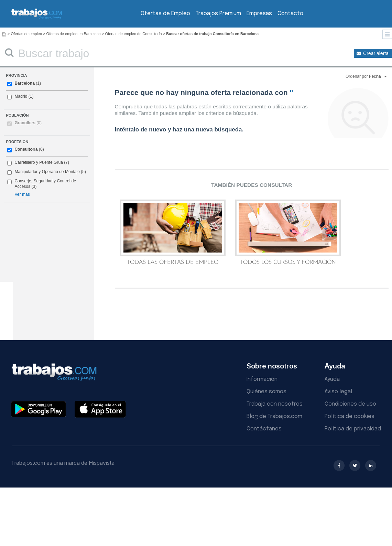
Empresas (259, 14)
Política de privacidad (353, 429)
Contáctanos (264, 429)
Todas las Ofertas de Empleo (173, 232)
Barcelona (24, 83)
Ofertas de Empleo (165, 14)
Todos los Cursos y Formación (288, 232)
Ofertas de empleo (27, 34)
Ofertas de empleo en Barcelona (74, 34)
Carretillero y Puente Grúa (39, 162)
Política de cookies (350, 416)
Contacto (290, 14)
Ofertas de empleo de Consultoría (134, 34)
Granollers (28, 123)
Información (262, 379)
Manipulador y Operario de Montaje (47, 172)
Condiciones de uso (350, 404)
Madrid (21, 96)
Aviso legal (338, 392)
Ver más (22, 194)
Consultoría (26, 149)
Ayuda (332, 379)
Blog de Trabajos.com (274, 416)
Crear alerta (376, 53)
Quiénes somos (266, 392)
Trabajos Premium (218, 14)
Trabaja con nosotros (275, 404)
